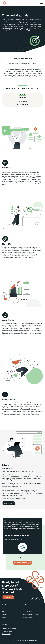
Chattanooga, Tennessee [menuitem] (9, 629)
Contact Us (7, 597)
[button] (41, 3)
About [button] (4, 605)
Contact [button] (4, 625)
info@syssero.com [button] (7, 631)
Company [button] (5, 614)
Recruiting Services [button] (28, 617)
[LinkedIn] (33, 599)
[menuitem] (12, 605)
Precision (23, 99)
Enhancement (23, 109)
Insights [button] (4, 620)
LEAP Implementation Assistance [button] (32, 609)
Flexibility (23, 102)
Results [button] (4, 612)
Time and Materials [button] (28, 612)
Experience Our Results (21, 563)
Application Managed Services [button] (31, 614)
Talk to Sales (7, 508)
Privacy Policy (39, 641)
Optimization (23, 106)
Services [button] (5, 609)
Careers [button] (4, 617)
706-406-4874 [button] (6, 634)
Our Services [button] (26, 605)
